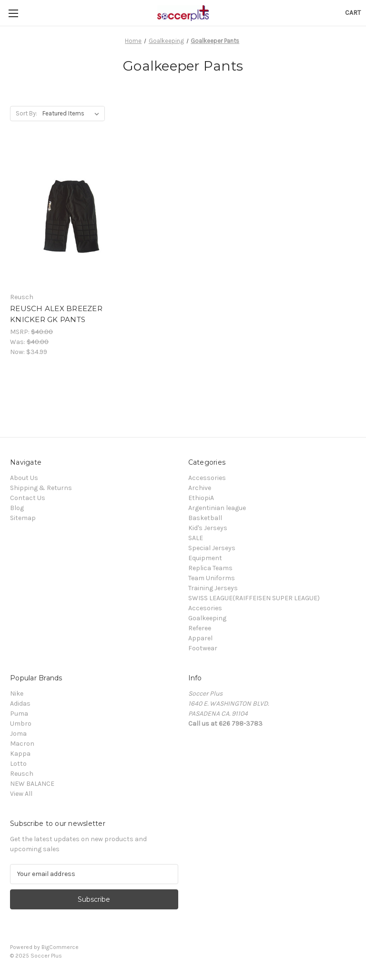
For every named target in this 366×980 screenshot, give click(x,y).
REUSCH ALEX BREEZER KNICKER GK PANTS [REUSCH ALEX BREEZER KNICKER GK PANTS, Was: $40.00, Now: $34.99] (56, 314)
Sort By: (26, 113)
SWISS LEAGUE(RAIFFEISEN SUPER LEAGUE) (254, 598)
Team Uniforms (212, 578)
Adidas (20, 704)
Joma (18, 734)
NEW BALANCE (32, 784)
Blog (17, 508)
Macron (22, 744)
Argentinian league (217, 508)
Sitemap (23, 518)
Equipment (205, 558)
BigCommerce (60, 947)
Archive (200, 488)
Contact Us (28, 498)
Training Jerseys (213, 588)
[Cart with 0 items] (353, 13)
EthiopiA (201, 498)
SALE (196, 538)
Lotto (18, 764)
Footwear (203, 648)
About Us (24, 478)
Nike (17, 693)
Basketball (205, 518)
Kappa (20, 754)
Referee (200, 628)
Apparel (200, 638)
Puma (19, 714)
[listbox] (73, 114)
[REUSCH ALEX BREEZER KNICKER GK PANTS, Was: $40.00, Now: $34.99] (64, 216)
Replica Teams (210, 568)
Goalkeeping (207, 618)
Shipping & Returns (41, 488)
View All (21, 794)
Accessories (207, 478)
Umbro (21, 724)
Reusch (22, 774)
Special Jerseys (212, 548)
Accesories (205, 608)
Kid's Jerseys (208, 528)
